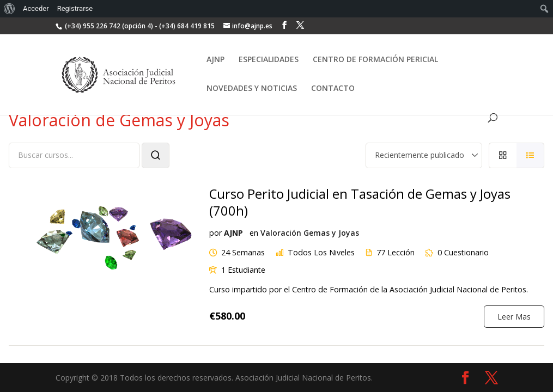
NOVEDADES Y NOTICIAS (252, 89)
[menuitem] (10, 9)
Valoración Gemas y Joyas (309, 232)
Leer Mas (514, 315)
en (253, 232)
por (215, 232)
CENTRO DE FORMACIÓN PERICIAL (375, 60)
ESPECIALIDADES (269, 60)
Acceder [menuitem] (36, 8)
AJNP (215, 60)
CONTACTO (333, 89)
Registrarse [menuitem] (75, 8)
